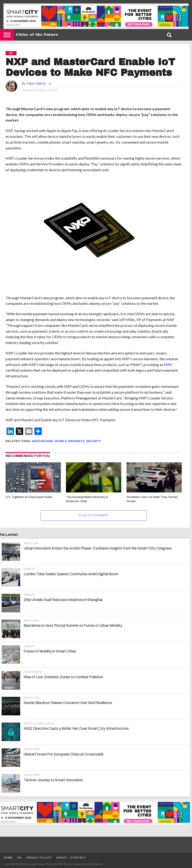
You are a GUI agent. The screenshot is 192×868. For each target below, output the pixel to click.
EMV (168, 365)
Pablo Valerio (36, 83)
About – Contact (71, 858)
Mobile (61, 441)
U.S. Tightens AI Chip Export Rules (29, 497)
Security (93, 441)
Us (19, 858)
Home (8, 858)
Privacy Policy (39, 858)
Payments (76, 441)
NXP (9, 130)
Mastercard (42, 441)
